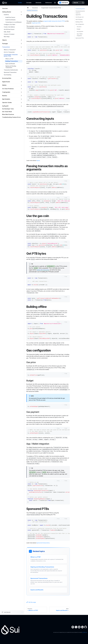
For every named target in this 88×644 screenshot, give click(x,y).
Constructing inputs (80, 13)
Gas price (79, 31)
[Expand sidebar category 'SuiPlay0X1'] (21, 106)
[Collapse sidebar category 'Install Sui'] (21, 15)
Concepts (27, 3)
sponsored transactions (43, 543)
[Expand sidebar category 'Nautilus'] (21, 96)
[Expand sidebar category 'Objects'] (21, 40)
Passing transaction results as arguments (80, 17)
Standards (37, 3)
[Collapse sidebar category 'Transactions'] (21, 47)
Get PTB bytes (79, 23)
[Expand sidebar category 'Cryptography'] (21, 92)
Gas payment (80, 35)
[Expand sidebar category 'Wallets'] (21, 85)
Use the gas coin (80, 21)
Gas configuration (80, 28)
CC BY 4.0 (85, 632)
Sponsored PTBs (80, 42)
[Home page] (28, 8)
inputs (38, 160)
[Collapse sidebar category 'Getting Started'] (21, 12)
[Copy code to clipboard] (66, 32)
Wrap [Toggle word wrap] (58, 45)
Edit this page (31, 602)
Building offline (79, 26)
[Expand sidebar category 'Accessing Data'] (21, 78)
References (47, 3)
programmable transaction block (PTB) (54, 21)
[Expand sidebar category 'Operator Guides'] (21, 103)
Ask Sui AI (61, 3)
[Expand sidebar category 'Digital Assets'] (21, 82)
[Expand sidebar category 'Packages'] (21, 44)
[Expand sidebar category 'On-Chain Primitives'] (21, 89)
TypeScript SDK (36, 23)
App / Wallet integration (80, 39)
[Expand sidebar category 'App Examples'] (21, 99)
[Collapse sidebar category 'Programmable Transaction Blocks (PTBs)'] (21, 55)
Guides (18, 3)
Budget (79, 33)
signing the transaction (43, 270)
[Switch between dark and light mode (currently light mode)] (53, 3)
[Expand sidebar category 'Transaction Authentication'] (21, 70)
